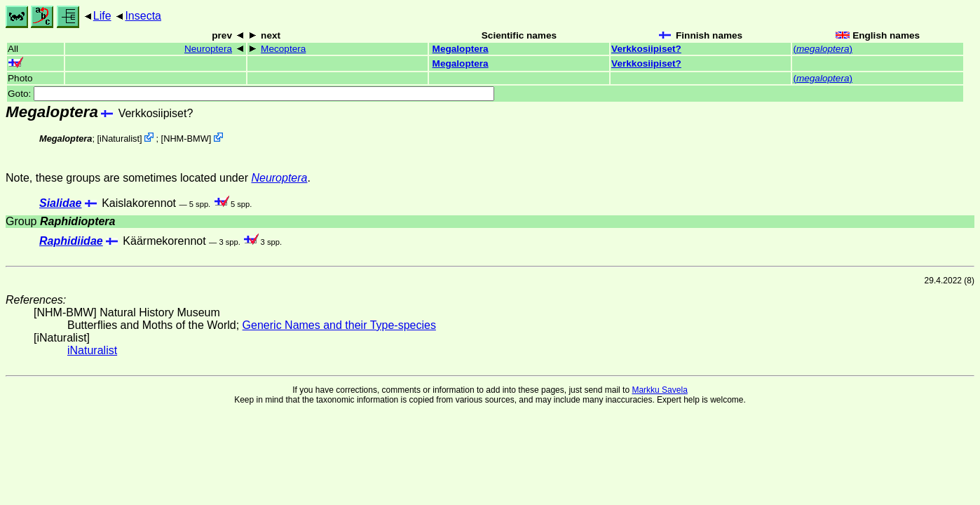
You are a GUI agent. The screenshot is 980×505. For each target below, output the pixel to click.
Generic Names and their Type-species (339, 325)
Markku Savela (659, 390)
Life (102, 16)
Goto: (251, 94)
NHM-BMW (186, 139)
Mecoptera (283, 49)
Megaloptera (461, 49)
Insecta (143, 16)
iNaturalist (120, 139)
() (823, 49)
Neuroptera (208, 49)
